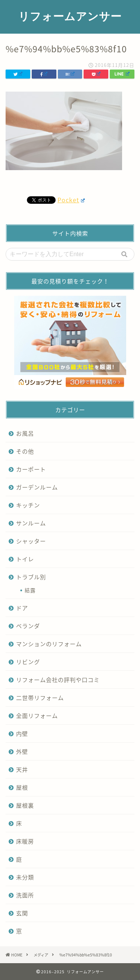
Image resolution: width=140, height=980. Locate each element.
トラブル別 (31, 577)
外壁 (22, 751)
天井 (22, 769)
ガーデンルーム (37, 487)
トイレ (25, 559)
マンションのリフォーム (49, 644)
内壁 (22, 733)
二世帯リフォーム (40, 698)
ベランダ (28, 626)
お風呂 (25, 433)
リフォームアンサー (70, 16)
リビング (28, 662)
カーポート (31, 469)
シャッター (31, 541)
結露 (30, 590)
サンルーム (31, 523)
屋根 (22, 787)
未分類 (25, 877)
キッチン (28, 505)
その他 (25, 451)
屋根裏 (25, 805)
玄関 (22, 913)
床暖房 (25, 841)
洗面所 (25, 895)
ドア (22, 608)
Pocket (71, 200)
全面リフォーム (37, 715)
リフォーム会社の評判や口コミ (58, 680)
